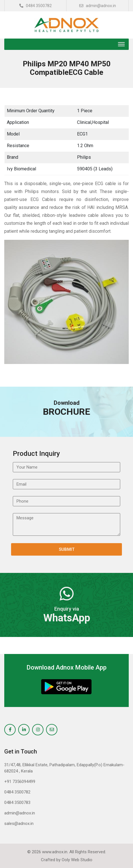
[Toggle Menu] (121, 44)
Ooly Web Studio (77, 860)
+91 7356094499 (20, 782)
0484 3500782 (36, 6)
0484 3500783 (17, 803)
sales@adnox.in (19, 823)
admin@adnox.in (98, 6)
